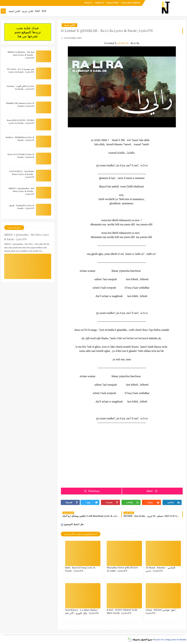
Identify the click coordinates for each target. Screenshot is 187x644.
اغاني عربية (28, 11)
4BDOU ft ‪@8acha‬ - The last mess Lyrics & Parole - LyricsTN (21, 55)
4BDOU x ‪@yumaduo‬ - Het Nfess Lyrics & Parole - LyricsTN (21, 191)
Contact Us (99, 3)
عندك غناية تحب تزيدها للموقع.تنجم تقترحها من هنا (28, 32)
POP (44, 11)
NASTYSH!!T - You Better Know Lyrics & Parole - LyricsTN (22, 174)
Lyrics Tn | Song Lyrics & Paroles (171, 640)
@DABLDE (123, 43)
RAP (38, 11)
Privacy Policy (113, 3)
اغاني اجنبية (14, 11)
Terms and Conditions (131, 3)
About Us (88, 3)
